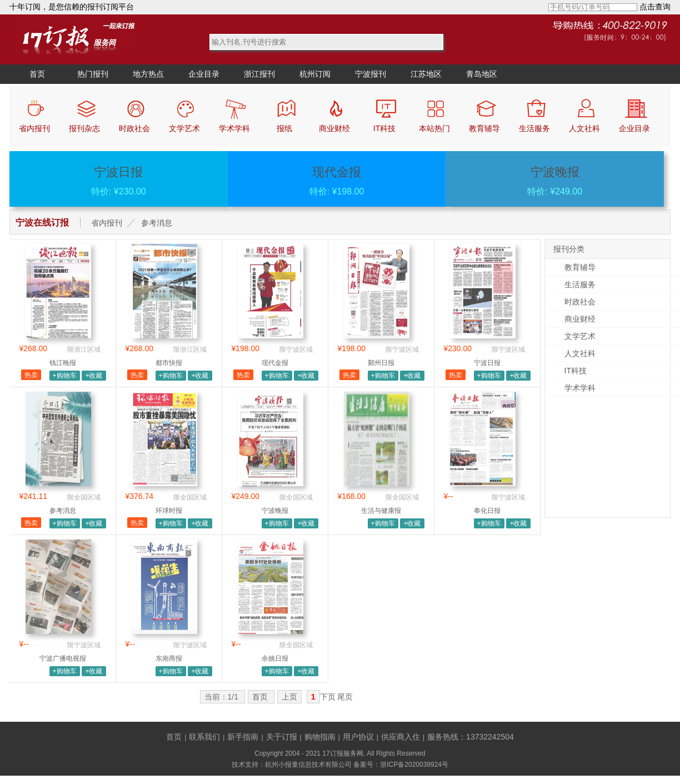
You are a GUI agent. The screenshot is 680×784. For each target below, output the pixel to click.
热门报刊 (93, 74)
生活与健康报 (381, 511)
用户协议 (358, 737)
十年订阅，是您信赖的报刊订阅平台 (72, 7)
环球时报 (169, 511)
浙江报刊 (259, 74)
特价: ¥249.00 (555, 181)
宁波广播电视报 (63, 658)
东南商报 (169, 658)
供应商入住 (401, 737)
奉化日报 (487, 511)
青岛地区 (482, 74)
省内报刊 (107, 223)
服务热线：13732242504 (471, 737)
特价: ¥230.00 (119, 181)
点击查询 (655, 7)
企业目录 (204, 74)
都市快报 (169, 363)
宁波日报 (487, 363)
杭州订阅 (315, 74)
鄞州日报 (381, 363)
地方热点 (148, 74)
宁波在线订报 (42, 223)
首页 (37, 74)
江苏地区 (426, 74)
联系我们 (204, 737)
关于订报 (282, 737)
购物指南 (320, 737)
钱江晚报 (63, 363)
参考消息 (157, 223)
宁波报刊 (371, 74)
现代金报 (275, 363)
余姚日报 (275, 658)
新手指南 (243, 737)
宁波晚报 (275, 511)
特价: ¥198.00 (337, 181)
